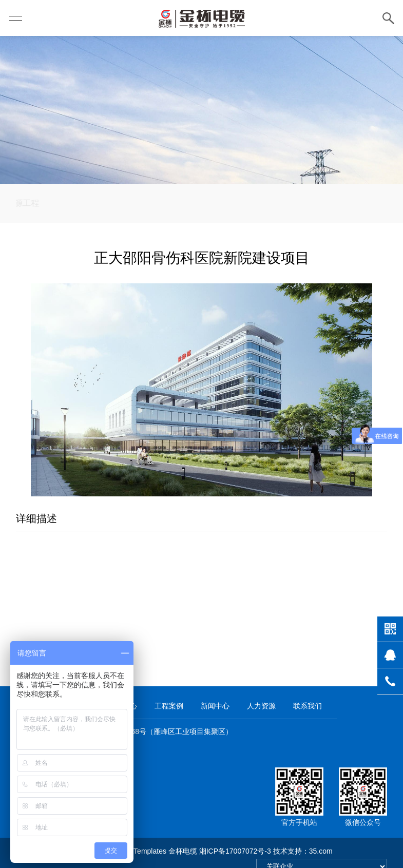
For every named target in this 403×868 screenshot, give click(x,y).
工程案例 (169, 694)
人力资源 (261, 694)
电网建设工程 (215, 219)
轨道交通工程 (284, 219)
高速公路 (103, 219)
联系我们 (308, 694)
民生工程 (155, 219)
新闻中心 (215, 694)
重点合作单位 (353, 219)
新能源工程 (46, 219)
